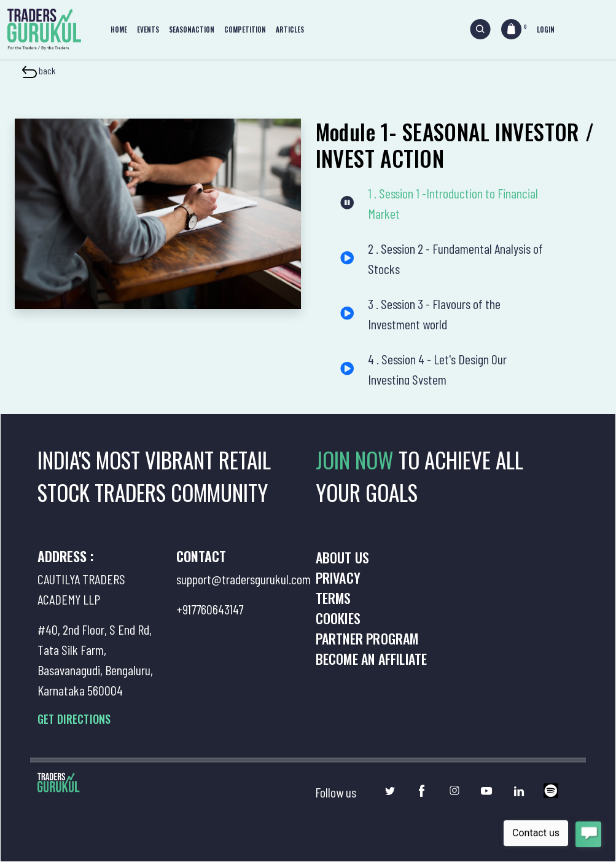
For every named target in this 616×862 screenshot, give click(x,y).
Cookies (338, 618)
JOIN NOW (357, 460)
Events (148, 29)
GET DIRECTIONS (74, 719)
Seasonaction (192, 29)
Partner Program (367, 638)
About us (343, 557)
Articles (290, 29)
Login (546, 29)
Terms (333, 598)
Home (119, 29)
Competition (245, 29)
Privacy (338, 578)
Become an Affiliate (372, 659)
